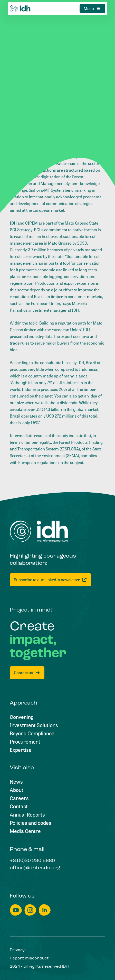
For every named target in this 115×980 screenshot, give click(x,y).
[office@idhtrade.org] (35, 868)
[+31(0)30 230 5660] (32, 861)
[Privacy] (17, 950)
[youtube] (16, 910)
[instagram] (30, 910)
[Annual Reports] (27, 815)
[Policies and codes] (31, 823)
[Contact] (19, 807)
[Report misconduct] (29, 958)
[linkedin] (45, 910)
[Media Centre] (25, 831)
